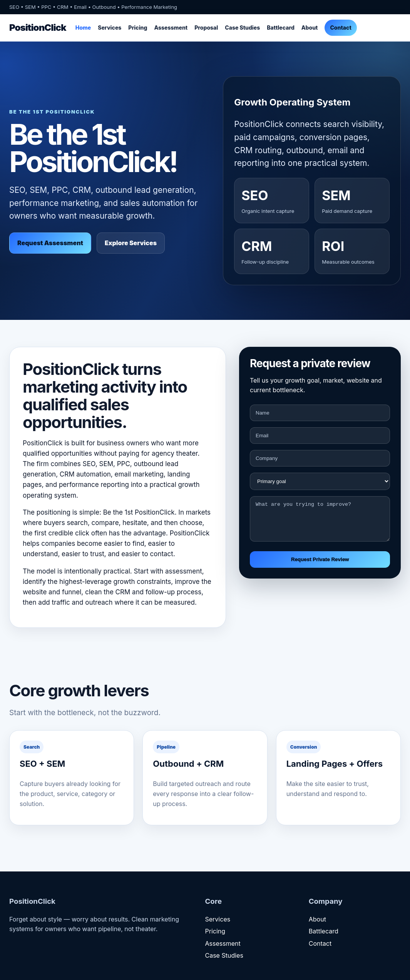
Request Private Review (320, 566)
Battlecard (281, 28)
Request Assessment (50, 243)
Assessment (171, 28)
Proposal (206, 28)
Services (110, 28)
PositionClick (38, 28)
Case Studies (242, 28)
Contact (341, 28)
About (310, 28)
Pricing (138, 28)
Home (83, 28)
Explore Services (131, 243)
